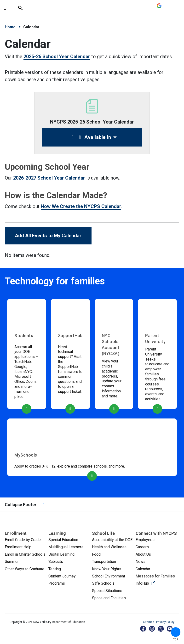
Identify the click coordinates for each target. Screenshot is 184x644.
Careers (142, 547)
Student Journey (62, 576)
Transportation (104, 562)
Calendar (143, 569)
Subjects (56, 562)
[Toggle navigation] (6, 8)
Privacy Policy (165, 622)
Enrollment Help (18, 547)
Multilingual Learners (66, 547)
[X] (161, 629)
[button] (176, 632)
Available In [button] (90, 137)
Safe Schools (103, 583)
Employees (145, 540)
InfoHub (157, 583)
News (141, 562)
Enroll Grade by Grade (23, 540)
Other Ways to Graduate (25, 569)
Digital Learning (61, 554)
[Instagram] (152, 629)
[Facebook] (143, 629)
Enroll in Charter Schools (25, 554)
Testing (55, 569)
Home (10, 27)
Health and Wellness (109, 547)
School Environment (109, 576)
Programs (57, 583)
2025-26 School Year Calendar (57, 56)
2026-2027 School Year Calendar (49, 178)
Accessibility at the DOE (112, 540)
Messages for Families (155, 576)
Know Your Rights (107, 569)
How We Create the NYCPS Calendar (81, 206)
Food (96, 554)
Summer (12, 562)
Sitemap (149, 622)
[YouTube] (170, 629)
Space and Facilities (109, 598)
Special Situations (107, 591)
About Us (143, 554)
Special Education (63, 540)
